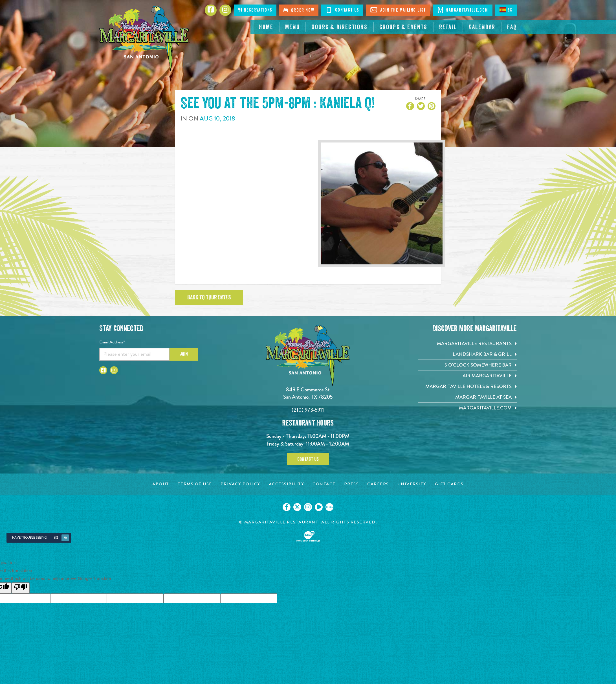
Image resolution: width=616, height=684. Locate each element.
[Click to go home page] (144, 38)
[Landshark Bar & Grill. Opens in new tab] (467, 354)
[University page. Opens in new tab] (412, 484)
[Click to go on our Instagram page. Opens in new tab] (308, 507)
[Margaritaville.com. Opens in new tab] (467, 408)
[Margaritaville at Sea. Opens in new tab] (467, 397)
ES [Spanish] (506, 10)
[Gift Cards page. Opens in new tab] (449, 484)
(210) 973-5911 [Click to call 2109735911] (308, 410)
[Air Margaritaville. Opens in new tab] (467, 376)
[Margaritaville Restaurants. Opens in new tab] (467, 344)
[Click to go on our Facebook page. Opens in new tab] (287, 507)
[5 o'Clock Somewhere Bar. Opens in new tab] (467, 365)
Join (184, 354)
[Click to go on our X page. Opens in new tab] (297, 507)
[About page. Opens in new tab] (161, 484)
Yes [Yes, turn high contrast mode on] (56, 538)
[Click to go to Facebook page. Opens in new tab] (211, 10)
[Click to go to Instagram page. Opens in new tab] (225, 10)
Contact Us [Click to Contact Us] (342, 10)
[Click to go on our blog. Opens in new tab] (329, 507)
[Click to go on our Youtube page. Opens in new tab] (319, 507)
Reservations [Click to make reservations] (255, 10)
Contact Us (308, 459)
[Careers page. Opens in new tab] (378, 484)
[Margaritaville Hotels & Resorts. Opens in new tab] (467, 386)
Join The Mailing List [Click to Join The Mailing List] (398, 10)
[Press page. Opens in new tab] (352, 484)
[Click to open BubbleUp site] (308, 536)
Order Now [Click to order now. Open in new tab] (299, 10)
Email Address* (112, 342)
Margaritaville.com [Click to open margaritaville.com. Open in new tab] (463, 10)
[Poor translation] (21, 588)
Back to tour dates (209, 297)
